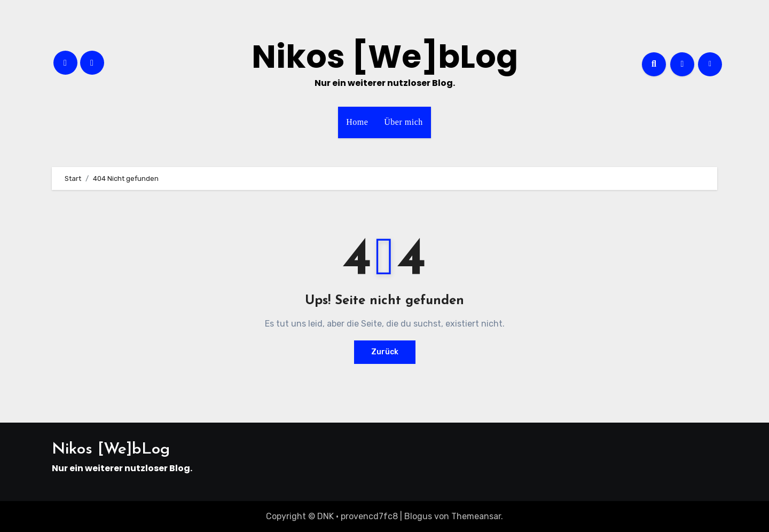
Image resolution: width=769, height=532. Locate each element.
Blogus (418, 516)
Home (357, 122)
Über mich (403, 122)
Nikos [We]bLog (385, 57)
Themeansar (476, 516)
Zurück (385, 352)
